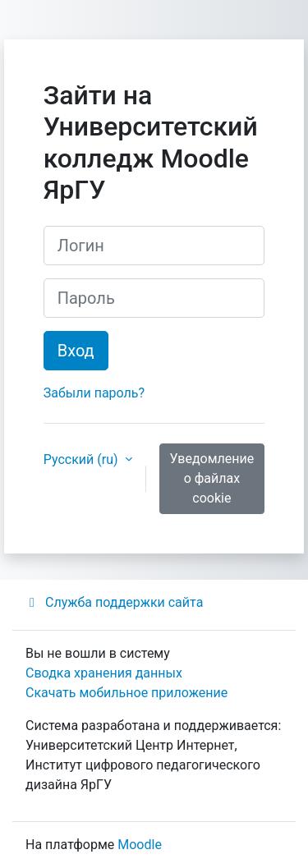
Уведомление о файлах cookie (212, 478)
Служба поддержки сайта (114, 602)
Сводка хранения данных (104, 673)
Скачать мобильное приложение (126, 693)
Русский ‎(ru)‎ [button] (83, 459)
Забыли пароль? (94, 393)
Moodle (140, 845)
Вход (76, 351)
